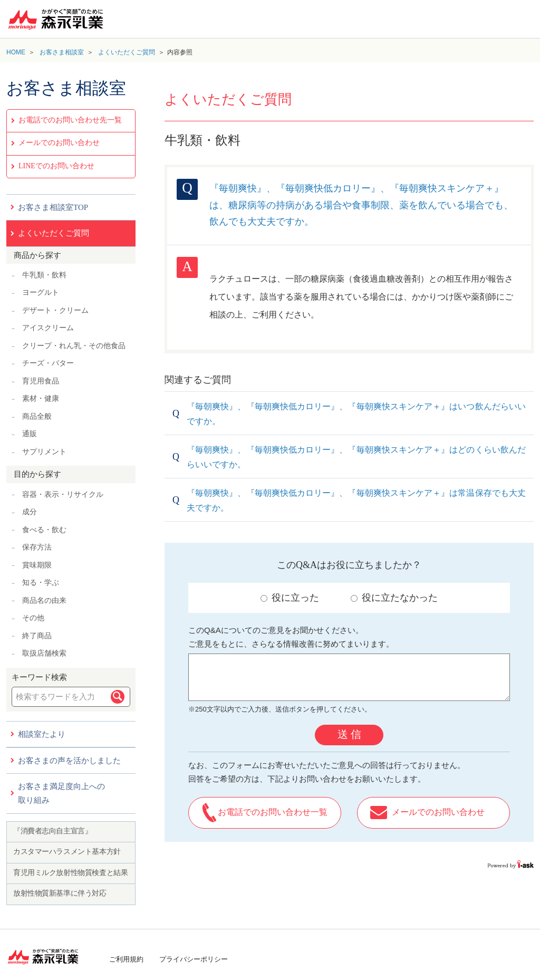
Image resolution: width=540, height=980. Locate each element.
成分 (30, 512)
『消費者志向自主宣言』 (52, 831)
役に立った (290, 598)
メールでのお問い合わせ (59, 143)
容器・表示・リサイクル (63, 494)
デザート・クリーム (55, 310)
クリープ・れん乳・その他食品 (74, 346)
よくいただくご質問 (127, 52)
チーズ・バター (48, 363)
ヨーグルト (41, 292)
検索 (118, 697)
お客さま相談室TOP (53, 207)
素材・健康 (41, 398)
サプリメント (44, 452)
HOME (16, 52)
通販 (30, 434)
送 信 (349, 734)
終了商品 (37, 636)
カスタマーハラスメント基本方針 (67, 852)
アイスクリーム (48, 328)
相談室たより (42, 734)
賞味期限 (37, 565)
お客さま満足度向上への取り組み (61, 793)
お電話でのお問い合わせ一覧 (273, 812)
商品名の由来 (44, 601)
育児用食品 (41, 381)
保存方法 (37, 547)
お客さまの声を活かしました (69, 761)
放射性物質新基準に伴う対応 (60, 893)
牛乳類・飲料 (44, 275)
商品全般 (37, 416)
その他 (33, 618)
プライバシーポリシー (194, 959)
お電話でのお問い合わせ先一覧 (70, 120)
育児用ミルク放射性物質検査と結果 (70, 873)
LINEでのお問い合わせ (56, 166)
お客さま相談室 (62, 52)
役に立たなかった (394, 598)
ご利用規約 (126, 959)
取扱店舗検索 (44, 653)
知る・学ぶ (41, 583)
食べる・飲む (44, 530)
